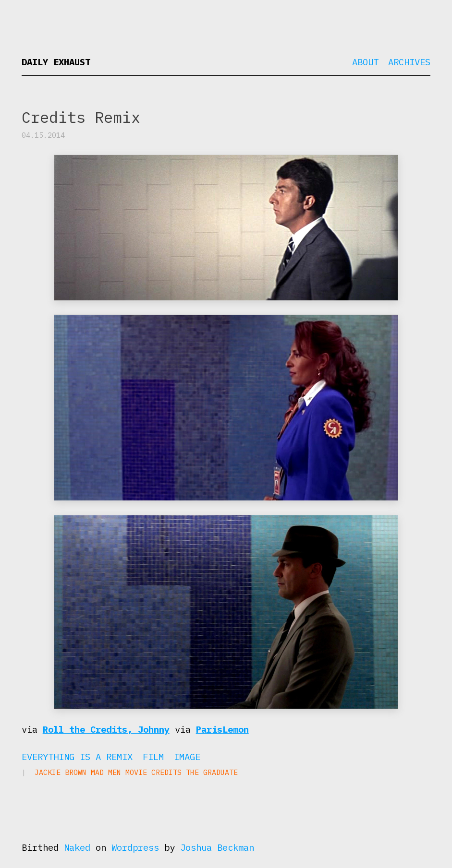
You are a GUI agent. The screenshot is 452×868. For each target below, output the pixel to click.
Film (153, 757)
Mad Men (106, 772)
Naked (77, 847)
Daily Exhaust (56, 62)
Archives (409, 62)
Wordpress (135, 847)
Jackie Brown (61, 772)
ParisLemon (222, 729)
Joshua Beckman (217, 847)
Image (187, 757)
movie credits (153, 772)
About (365, 62)
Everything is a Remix (77, 757)
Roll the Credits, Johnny (106, 729)
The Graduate (212, 772)
